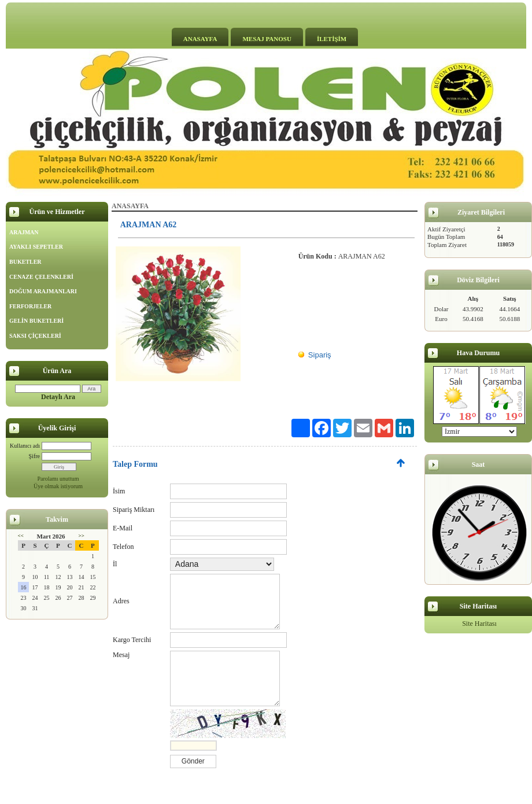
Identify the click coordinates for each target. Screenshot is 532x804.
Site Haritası (479, 624)
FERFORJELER (30, 306)
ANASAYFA (200, 39)
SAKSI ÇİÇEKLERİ (35, 336)
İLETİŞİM (332, 39)
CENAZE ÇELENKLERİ (41, 277)
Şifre (34, 456)
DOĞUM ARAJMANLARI (43, 291)
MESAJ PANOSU (267, 39)
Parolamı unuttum (58, 479)
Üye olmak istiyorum (58, 486)
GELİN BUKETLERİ (36, 321)
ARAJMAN (24, 232)
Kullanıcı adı (25, 446)
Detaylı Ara (58, 397)
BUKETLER (25, 262)
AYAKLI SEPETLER (36, 247)
